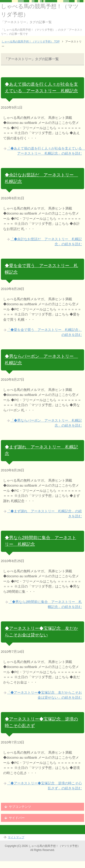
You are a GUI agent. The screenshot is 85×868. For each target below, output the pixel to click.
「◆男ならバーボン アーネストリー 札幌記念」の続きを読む (46, 423)
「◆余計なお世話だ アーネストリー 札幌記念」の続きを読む (46, 242)
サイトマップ (16, 837)
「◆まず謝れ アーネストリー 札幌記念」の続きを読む (44, 514)
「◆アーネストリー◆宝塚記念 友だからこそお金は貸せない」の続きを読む (44, 695)
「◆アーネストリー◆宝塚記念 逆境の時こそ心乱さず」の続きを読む (44, 786)
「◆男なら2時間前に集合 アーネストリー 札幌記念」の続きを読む (45, 604)
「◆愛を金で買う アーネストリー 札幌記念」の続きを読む (44, 332)
